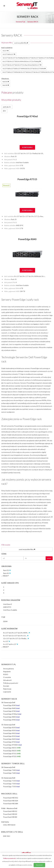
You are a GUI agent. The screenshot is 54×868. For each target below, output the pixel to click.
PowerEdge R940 (11, 720)
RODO (6, 674)
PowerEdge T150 (11, 781)
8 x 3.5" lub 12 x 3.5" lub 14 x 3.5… (16, 636)
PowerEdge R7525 (12, 756)
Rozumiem (39, 865)
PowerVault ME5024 (11, 801)
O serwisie (7, 677)
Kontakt (6, 686)
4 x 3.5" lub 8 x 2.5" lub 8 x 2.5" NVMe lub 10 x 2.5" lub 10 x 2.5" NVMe (24, 68)
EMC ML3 (7, 836)
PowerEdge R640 (11, 708)
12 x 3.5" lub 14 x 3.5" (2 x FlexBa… (16, 638)
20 (4, 111)
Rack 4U (6, 85)
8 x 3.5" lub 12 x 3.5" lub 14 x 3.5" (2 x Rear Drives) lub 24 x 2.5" (22, 65)
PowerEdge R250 (11, 728)
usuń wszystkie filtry (21, 43)
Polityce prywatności (10, 858)
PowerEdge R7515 (27, 179)
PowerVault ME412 (10, 811)
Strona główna (8, 669)
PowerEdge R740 (11, 711)
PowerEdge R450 (11, 733)
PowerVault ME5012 (11, 798)
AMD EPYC (7, 607)
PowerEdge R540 (11, 705)
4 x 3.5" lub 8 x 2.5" (9, 54)
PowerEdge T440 (11, 770)
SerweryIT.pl (20, 22)
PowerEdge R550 (11, 736)
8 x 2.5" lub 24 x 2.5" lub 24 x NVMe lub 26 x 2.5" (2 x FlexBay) (22, 61)
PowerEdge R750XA (12, 745)
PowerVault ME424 (10, 814)
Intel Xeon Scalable (10, 610)
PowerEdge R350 (11, 730)
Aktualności (7, 680)
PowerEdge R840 (27, 239)
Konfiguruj (27, 147)
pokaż (49, 558)
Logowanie (7, 692)
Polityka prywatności (11, 683)
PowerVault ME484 (10, 817)
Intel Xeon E (8, 604)
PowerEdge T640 (11, 773)
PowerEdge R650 (11, 739)
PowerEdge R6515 (12, 748)
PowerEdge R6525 (12, 751)
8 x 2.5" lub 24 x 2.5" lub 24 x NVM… (17, 633)
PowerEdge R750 (11, 742)
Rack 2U (6, 82)
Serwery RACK (33, 22)
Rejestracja (7, 689)
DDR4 (5, 621)
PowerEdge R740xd (27, 116)
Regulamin (7, 671)
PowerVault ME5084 (11, 804)
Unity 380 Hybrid (9, 825)
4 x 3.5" (6, 51)
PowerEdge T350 (11, 784)
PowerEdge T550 (11, 787)
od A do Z (7, 107)
